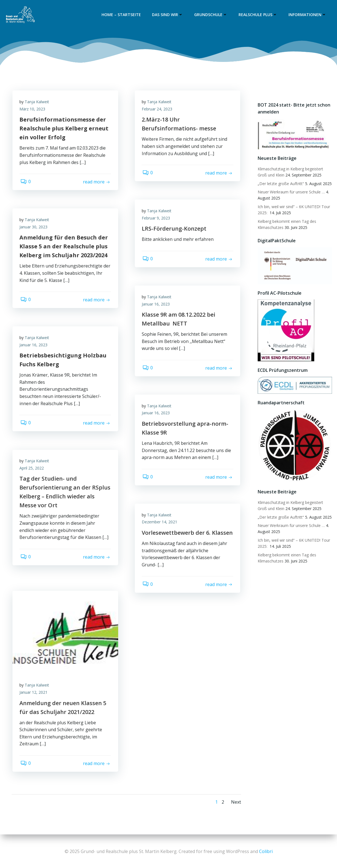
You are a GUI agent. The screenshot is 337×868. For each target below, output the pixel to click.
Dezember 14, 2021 (161, 523)
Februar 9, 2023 (157, 219)
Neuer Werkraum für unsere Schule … (290, 192)
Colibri (266, 851)
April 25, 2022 (33, 469)
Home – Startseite (122, 15)
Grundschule (212, 15)
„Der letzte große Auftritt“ (280, 184)
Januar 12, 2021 (35, 693)
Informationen (308, 15)
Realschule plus (259, 15)
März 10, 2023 (34, 110)
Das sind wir (168, 15)
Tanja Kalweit (38, 103)
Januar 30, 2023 (35, 228)
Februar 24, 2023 (158, 110)
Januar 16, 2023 (157, 305)
